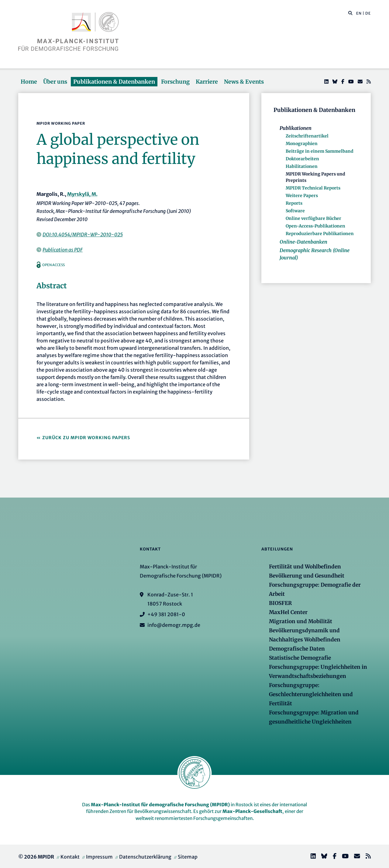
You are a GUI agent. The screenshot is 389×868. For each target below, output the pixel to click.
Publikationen (296, 128)
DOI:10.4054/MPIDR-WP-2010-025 (83, 234)
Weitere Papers (302, 196)
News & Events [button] (244, 82)
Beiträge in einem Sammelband (320, 151)
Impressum (99, 857)
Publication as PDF (63, 250)
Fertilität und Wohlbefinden (305, 567)
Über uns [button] (55, 82)
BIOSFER (280, 603)
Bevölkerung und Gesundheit (307, 576)
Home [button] (29, 82)
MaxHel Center (288, 612)
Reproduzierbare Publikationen (320, 234)
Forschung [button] (175, 82)
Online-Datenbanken (303, 242)
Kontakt (70, 857)
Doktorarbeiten (302, 159)
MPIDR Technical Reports (313, 188)
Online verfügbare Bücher (313, 218)
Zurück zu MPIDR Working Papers (86, 438)
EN (359, 13)
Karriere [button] (207, 82)
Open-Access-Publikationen (315, 226)
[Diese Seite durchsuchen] (347, 13)
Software (295, 211)
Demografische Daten (297, 649)
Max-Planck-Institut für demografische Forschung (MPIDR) (160, 805)
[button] (350, 13)
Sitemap (188, 857)
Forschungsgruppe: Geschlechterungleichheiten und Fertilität (311, 694)
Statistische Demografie (300, 658)
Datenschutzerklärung (145, 857)
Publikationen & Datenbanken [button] (114, 82)
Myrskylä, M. (82, 194)
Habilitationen (302, 166)
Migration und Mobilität (301, 621)
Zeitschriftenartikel (307, 136)
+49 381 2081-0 (166, 614)
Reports (294, 203)
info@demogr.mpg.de (174, 625)
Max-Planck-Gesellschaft (252, 811)
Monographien (302, 144)
